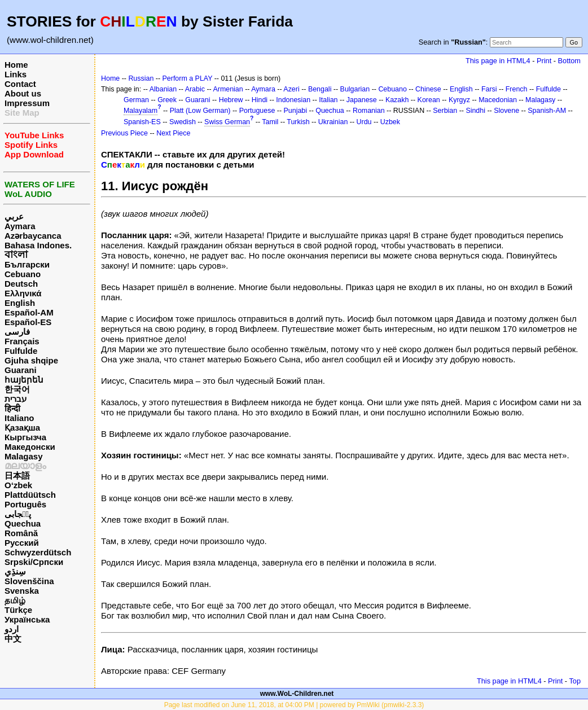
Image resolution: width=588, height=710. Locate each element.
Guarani (21, 370)
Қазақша (22, 428)
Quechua (23, 523)
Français (22, 341)
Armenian (228, 89)
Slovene (506, 111)
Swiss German (227, 122)
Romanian (369, 111)
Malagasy (24, 456)
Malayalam (141, 111)
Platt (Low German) (200, 111)
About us (23, 93)
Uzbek (390, 122)
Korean (429, 100)
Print (544, 61)
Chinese (428, 89)
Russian (141, 78)
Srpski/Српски (34, 562)
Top (575, 681)
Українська (27, 619)
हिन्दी (12, 408)
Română (21, 533)
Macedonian (498, 100)
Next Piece (173, 133)
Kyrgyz (459, 100)
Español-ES (28, 322)
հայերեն (24, 380)
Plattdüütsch (30, 495)
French (517, 89)
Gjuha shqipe (31, 360)
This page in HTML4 (498, 61)
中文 (13, 639)
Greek (167, 100)
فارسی (17, 332)
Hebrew (231, 100)
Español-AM (29, 312)
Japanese (362, 100)
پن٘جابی (18, 514)
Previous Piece (124, 133)
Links (16, 74)
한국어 (17, 389)
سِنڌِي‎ (15, 571)
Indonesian (293, 100)
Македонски (30, 447)
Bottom (569, 61)
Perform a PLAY (188, 78)
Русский (22, 543)
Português (25, 504)
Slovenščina (29, 581)
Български (27, 264)
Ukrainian (333, 122)
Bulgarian (355, 89)
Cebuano (23, 274)
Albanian (163, 89)
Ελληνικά (23, 293)
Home (16, 65)
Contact (20, 84)
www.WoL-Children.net (297, 694)
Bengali (320, 89)
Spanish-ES (142, 122)
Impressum (27, 103)
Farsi (489, 89)
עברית (16, 399)
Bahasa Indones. (38, 245)
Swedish (183, 122)
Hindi (260, 100)
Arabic (195, 89)
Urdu (364, 122)
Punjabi (296, 111)
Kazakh (397, 100)
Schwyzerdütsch (38, 552)
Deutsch (21, 284)
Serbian (445, 111)
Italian (328, 100)
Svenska (22, 591)
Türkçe (18, 610)
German (136, 100)
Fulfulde (21, 351)
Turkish (298, 122)
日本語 (17, 475)
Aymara (20, 226)
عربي (14, 216)
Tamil (270, 122)
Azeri (291, 89)
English (20, 303)
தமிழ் (15, 600)
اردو (12, 629)
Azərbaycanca (33, 236)
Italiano (19, 418)
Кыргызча (25, 437)
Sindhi (475, 111)
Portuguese (257, 111)
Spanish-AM (547, 111)
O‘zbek (18, 485)
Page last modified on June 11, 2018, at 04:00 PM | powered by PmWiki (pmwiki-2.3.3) (294, 705)
